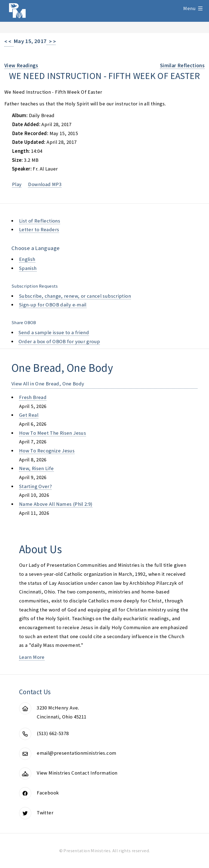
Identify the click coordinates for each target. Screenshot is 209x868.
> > (51, 42)
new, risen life (36, 468)
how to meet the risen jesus (53, 433)
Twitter (45, 813)
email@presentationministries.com (76, 753)
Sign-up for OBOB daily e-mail (53, 305)
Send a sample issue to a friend (54, 332)
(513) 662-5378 (53, 733)
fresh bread (33, 397)
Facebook (48, 793)
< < (9, 42)
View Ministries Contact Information (77, 773)
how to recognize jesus (47, 451)
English (27, 259)
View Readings (21, 66)
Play (17, 184)
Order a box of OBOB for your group (59, 341)
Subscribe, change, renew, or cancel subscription (75, 296)
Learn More (32, 657)
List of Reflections (40, 221)
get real (29, 415)
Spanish (28, 268)
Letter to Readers (39, 229)
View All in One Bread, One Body (48, 384)
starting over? (35, 486)
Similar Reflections (182, 66)
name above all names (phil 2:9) (56, 504)
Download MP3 (45, 184)
